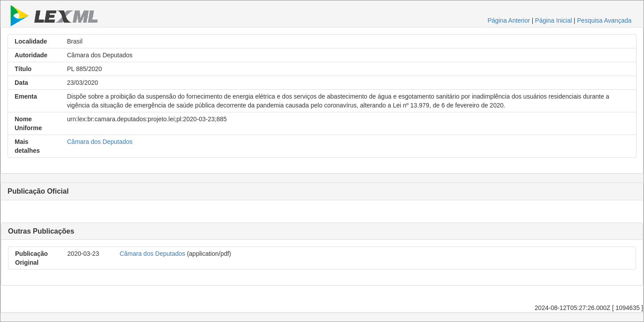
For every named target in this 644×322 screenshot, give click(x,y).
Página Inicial (553, 20)
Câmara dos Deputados (100, 142)
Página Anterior (509, 20)
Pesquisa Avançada (604, 20)
